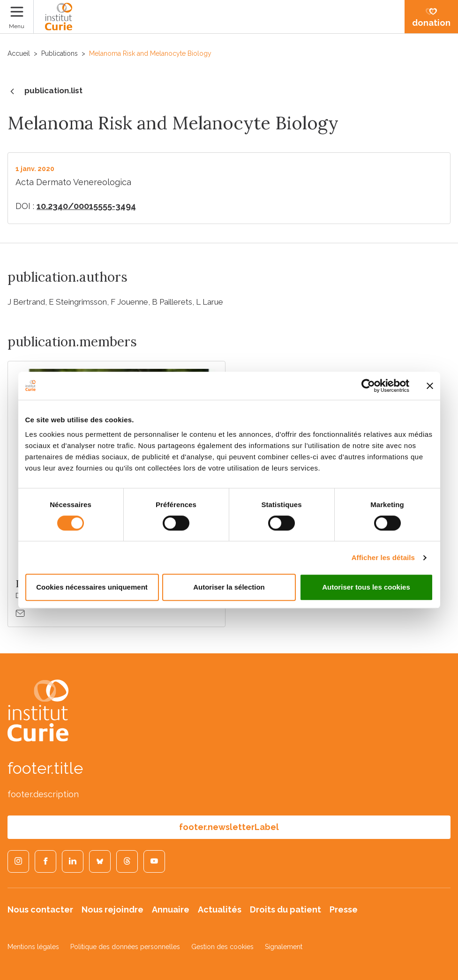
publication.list (45, 91)
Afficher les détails (383, 557)
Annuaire (171, 909)
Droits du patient (285, 909)
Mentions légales (33, 947)
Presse (344, 909)
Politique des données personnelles (125, 947)
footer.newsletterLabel (229, 827)
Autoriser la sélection (229, 587)
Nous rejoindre (113, 909)
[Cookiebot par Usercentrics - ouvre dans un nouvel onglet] (368, 386)
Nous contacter (40, 909)
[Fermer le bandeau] (430, 386)
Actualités (220, 909)
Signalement (284, 947)
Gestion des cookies (222, 947)
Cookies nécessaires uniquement (92, 587)
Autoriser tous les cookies (366, 587)
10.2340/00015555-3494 (86, 206)
